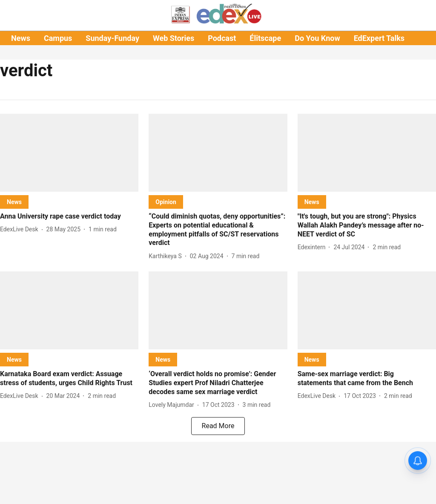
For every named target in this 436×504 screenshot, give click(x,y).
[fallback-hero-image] (69, 153)
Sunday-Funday (112, 38)
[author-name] (21, 229)
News (21, 38)
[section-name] (14, 202)
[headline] (69, 217)
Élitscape (265, 38)
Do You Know (317, 38)
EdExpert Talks (379, 38)
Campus (58, 38)
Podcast (222, 38)
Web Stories (174, 38)
